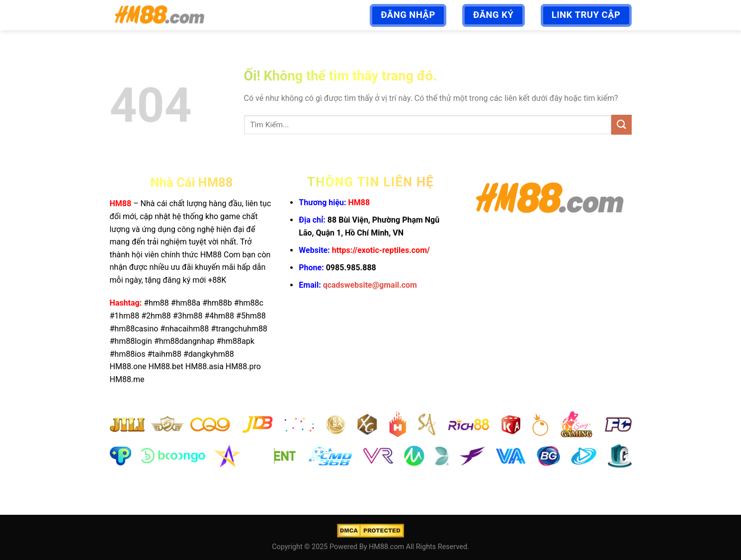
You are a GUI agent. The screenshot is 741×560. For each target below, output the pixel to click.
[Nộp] (621, 124)
